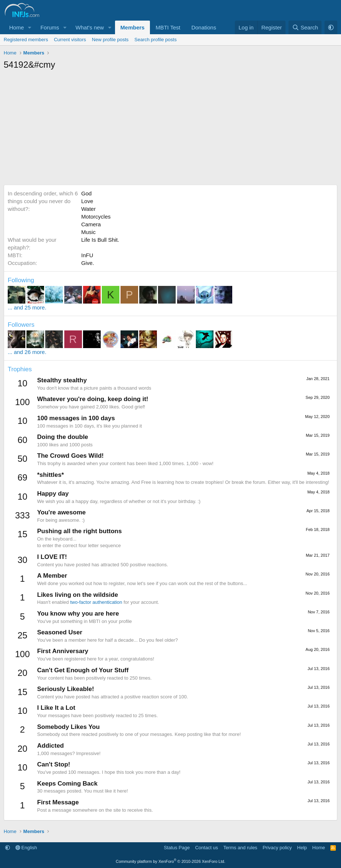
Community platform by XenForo (170, 861)
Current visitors (70, 40)
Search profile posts (156, 40)
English (26, 848)
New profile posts (110, 40)
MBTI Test (168, 27)
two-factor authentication (96, 602)
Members (133, 27)
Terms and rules (240, 848)
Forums (50, 27)
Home (17, 27)
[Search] (305, 27)
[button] (30, 27)
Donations (204, 27)
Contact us (207, 848)
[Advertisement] (170, 130)
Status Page (177, 848)
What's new (90, 27)
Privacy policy (277, 848)
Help (302, 848)
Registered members (26, 40)
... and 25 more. (27, 307)
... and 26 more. (27, 352)
